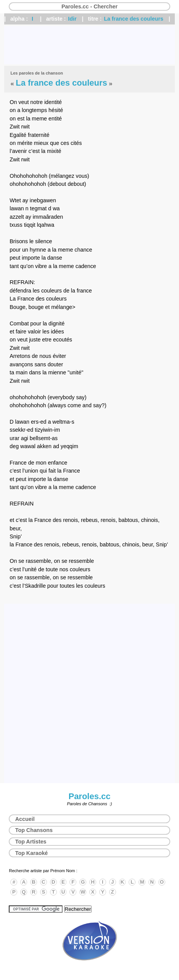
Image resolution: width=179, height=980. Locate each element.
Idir (72, 19)
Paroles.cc (89, 796)
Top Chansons (34, 830)
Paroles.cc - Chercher (89, 7)
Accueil (25, 819)
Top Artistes (31, 842)
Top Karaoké (32, 853)
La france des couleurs (134, 19)
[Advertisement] (89, 45)
